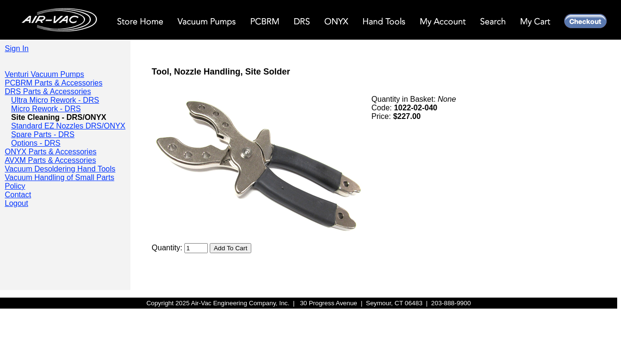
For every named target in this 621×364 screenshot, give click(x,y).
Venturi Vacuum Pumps (44, 74)
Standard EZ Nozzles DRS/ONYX (68, 126)
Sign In (17, 48)
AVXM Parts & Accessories (50, 160)
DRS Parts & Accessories (48, 91)
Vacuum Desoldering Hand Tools (60, 169)
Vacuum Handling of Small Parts (59, 177)
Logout (16, 203)
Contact (18, 195)
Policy (15, 186)
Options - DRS (36, 143)
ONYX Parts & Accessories (51, 152)
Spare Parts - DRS (43, 134)
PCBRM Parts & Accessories (54, 83)
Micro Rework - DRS (46, 109)
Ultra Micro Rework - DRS (55, 100)
